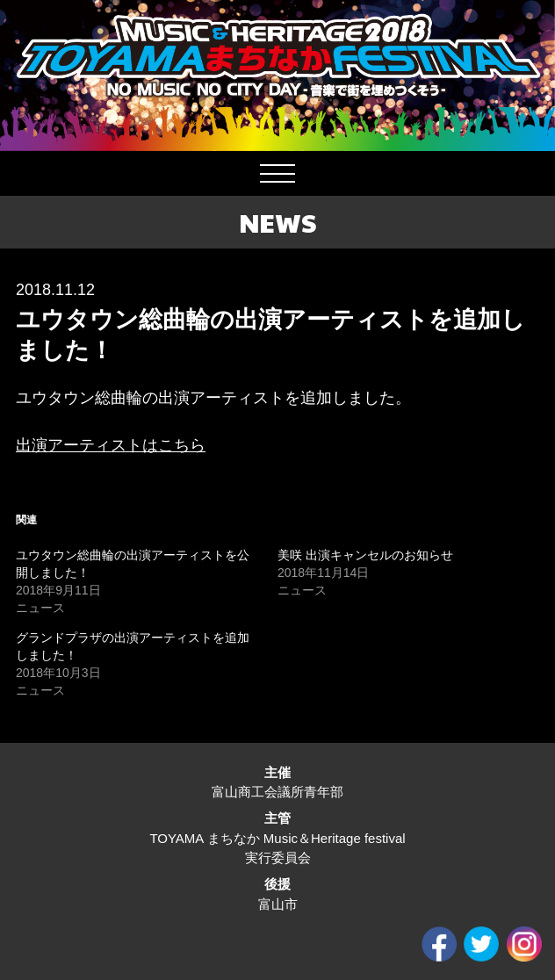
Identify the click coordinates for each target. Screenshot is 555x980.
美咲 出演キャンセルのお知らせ (365, 555)
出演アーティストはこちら (111, 445)
